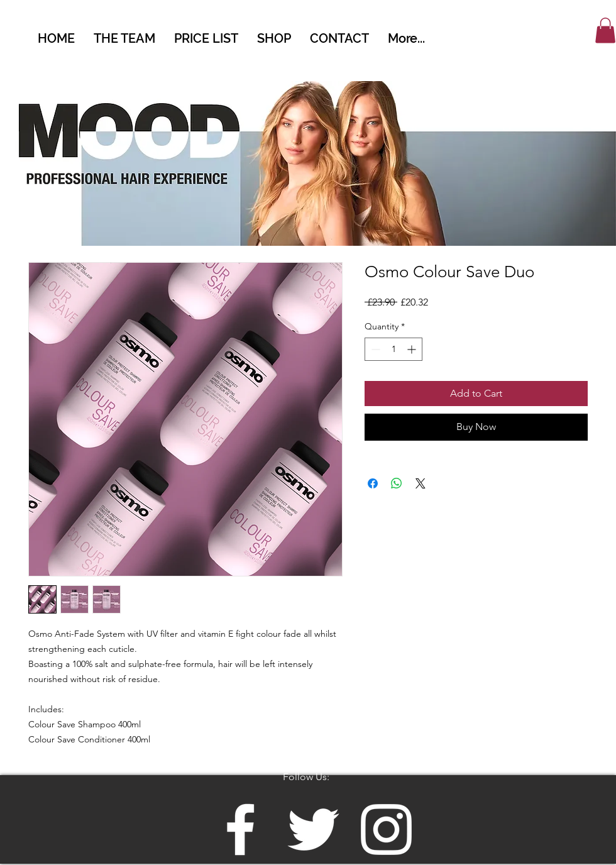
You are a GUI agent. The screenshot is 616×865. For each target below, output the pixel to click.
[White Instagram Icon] (386, 829)
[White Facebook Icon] (240, 829)
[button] (605, 30)
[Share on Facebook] (373, 483)
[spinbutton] (393, 349)
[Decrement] (374, 349)
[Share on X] (421, 483)
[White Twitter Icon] (313, 829)
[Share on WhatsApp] (397, 483)
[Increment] (413, 349)
